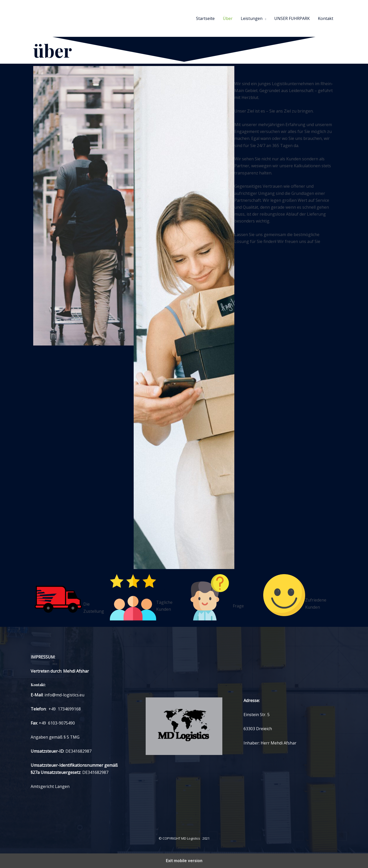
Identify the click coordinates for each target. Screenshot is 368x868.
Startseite (205, 18)
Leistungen (252, 18)
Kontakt (326, 18)
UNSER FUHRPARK (292, 18)
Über (228, 18)
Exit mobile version (184, 861)
